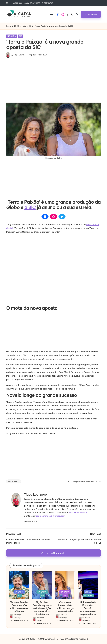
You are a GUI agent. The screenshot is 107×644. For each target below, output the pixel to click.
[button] (91, 14)
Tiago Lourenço (35, 494)
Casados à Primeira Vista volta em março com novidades (65, 607)
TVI (42, 596)
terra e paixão (14, 481)
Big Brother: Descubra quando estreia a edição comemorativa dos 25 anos (42, 608)
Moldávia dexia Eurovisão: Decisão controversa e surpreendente (88, 608)
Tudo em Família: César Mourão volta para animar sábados (19, 607)
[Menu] (51, 14)
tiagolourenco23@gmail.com (50, 516)
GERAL (88, 592)
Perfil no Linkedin (78, 513)
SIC (21, 36)
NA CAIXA (12, 36)
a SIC (30, 207)
